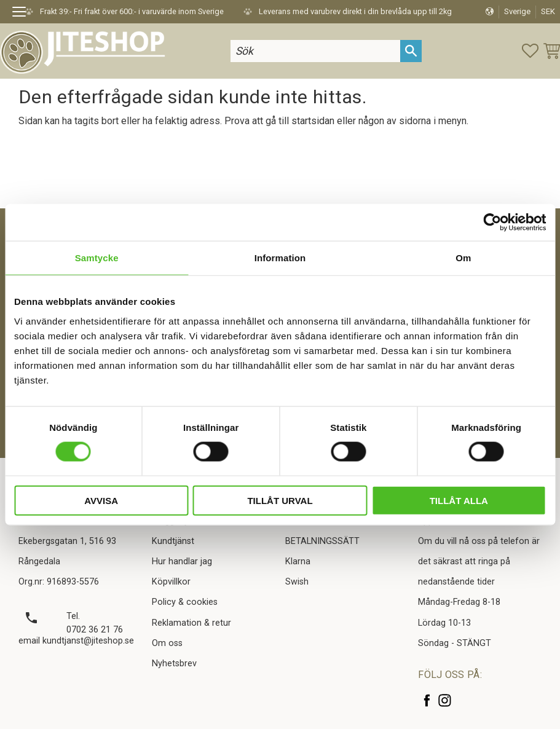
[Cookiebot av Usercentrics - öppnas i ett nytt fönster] (492, 223)
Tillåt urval (280, 500)
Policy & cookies (185, 602)
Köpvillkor (171, 582)
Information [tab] (280, 258)
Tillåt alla (459, 500)
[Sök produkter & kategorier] (315, 51)
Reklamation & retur (191, 623)
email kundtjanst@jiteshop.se (76, 641)
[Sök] (411, 51)
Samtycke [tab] (97, 258)
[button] (23, 14)
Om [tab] (463, 258)
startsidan (313, 121)
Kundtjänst (173, 541)
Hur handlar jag (182, 562)
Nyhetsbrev (174, 664)
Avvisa (101, 500)
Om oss (167, 643)
